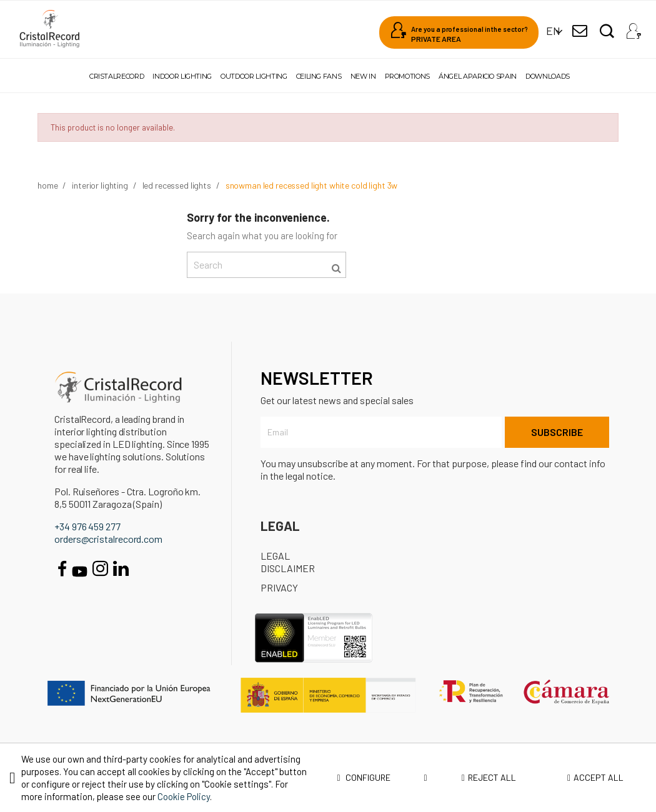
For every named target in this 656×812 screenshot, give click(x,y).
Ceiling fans (319, 76)
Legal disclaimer (288, 562)
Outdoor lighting (254, 76)
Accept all (595, 777)
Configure (382, 778)
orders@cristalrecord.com (108, 539)
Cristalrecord (117, 76)
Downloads (548, 76)
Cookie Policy (184, 796)
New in (363, 76)
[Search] (266, 265)
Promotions (407, 76)
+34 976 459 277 (87, 526)
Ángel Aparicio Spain (478, 76)
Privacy (279, 587)
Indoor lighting (182, 76)
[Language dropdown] (553, 31)
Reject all (489, 777)
